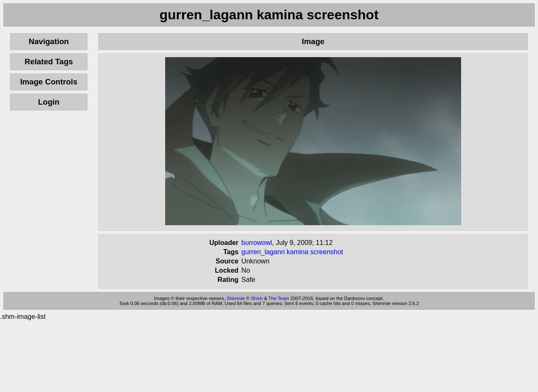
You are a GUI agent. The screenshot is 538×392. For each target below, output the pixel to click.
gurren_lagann (263, 252)
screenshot (327, 252)
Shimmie (236, 298)
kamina (298, 252)
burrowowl (257, 243)
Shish (257, 298)
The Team (279, 298)
